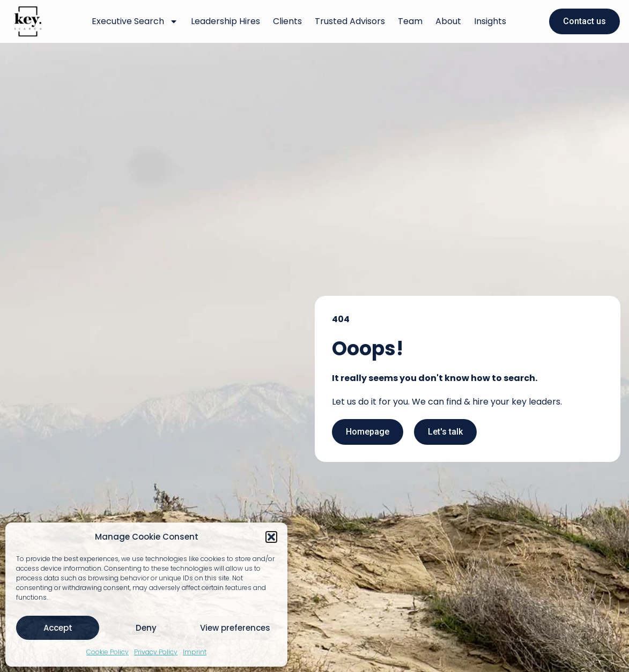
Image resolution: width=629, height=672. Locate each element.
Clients (287, 21)
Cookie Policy (108, 652)
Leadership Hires (225, 21)
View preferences (235, 628)
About (448, 21)
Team (410, 21)
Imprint (195, 652)
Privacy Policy (156, 652)
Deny (146, 628)
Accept (58, 628)
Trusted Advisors (350, 21)
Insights (490, 21)
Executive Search (135, 21)
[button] (271, 537)
